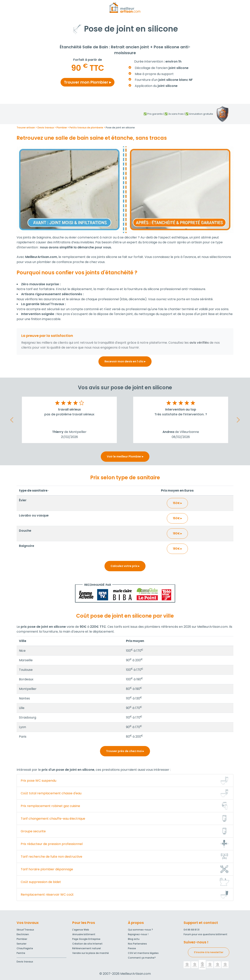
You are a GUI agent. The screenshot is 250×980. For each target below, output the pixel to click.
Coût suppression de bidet (41, 882)
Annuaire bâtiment (84, 934)
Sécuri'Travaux (25, 930)
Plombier (22, 939)
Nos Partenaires (137, 944)
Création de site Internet (87, 944)
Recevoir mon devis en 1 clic (125, 361)
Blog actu (134, 939)
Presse (132, 948)
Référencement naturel (87, 948)
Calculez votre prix (125, 566)
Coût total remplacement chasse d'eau (51, 793)
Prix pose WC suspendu (38, 781)
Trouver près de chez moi (125, 751)
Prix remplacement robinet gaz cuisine (50, 806)
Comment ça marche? (142, 958)
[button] (12, 420)
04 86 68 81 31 (192, 930)
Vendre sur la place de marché (91, 953)
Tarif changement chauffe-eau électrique (53, 819)
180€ (177, 533)
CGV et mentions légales (143, 953)
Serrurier (21, 944)
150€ (177, 503)
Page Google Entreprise (86, 939)
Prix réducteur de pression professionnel (52, 844)
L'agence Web (81, 930)
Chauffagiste (25, 948)
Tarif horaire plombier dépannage (47, 869)
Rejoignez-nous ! (138, 934)
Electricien (23, 934)
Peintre (21, 953)
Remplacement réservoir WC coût (47, 895)
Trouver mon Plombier (87, 82)
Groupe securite (33, 831)
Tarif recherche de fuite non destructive (51, 857)
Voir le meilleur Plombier (125, 456)
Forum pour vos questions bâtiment (205, 934)
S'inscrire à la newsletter (209, 952)
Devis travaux (25, 962)
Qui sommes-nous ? (140, 930)
